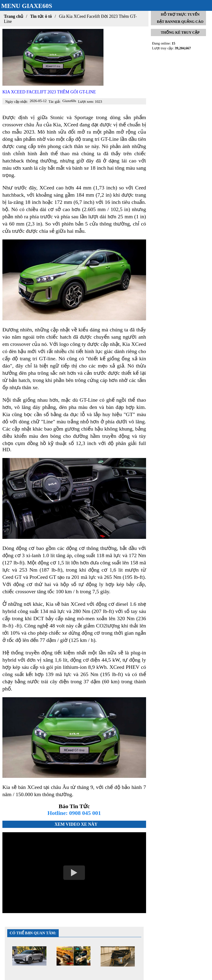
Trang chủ (13, 16)
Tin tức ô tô (41, 16)
